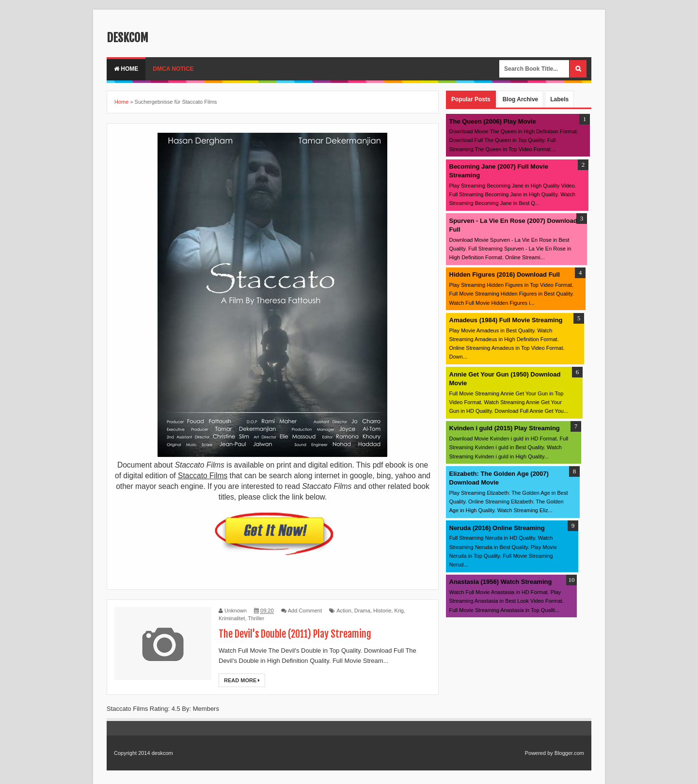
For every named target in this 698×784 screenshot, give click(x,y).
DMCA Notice (173, 69)
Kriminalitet (232, 618)
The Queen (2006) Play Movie (493, 121)
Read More (242, 680)
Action (344, 611)
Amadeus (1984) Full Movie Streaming (506, 320)
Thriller (256, 618)
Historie (382, 611)
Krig (399, 611)
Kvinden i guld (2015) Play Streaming (505, 428)
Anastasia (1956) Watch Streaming (501, 582)
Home (126, 69)
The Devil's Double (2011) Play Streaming (295, 634)
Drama (362, 611)
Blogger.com (569, 753)
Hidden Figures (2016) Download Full (505, 274)
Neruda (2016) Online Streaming (497, 528)
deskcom (127, 38)
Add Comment (305, 611)
